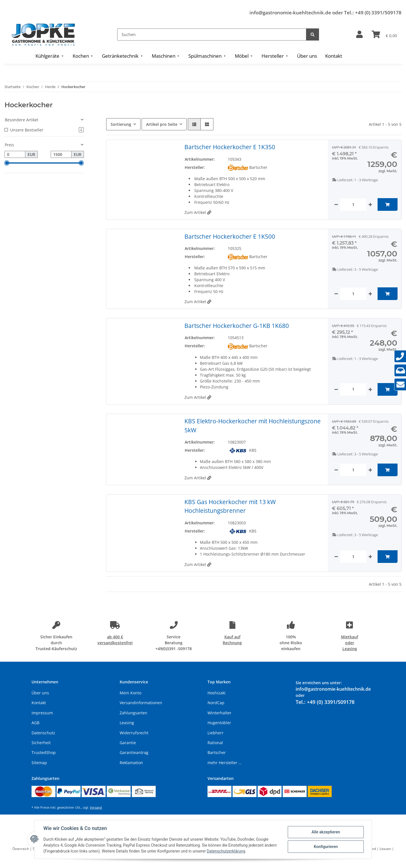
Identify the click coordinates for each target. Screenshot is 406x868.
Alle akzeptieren (326, 832)
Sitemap (39, 763)
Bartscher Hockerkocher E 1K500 (230, 236)
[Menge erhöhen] (370, 204)
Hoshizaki (217, 693)
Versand (96, 807)
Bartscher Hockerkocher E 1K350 (230, 147)
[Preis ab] (15, 155)
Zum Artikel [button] (198, 212)
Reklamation (131, 763)
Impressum (42, 713)
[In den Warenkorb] (388, 204)
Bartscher (217, 752)
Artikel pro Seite (162, 124)
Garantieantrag (134, 752)
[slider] (7, 163)
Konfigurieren (326, 847)
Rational (215, 743)
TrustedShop (44, 752)
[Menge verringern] (336, 204)
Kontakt (39, 703)
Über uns (40, 693)
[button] (359, 35)
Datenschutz (43, 733)
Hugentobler (219, 723)
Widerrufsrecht (134, 733)
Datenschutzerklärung (226, 851)
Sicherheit (41, 743)
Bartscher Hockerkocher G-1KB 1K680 (237, 326)
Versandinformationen (141, 703)
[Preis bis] (61, 155)
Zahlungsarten (133, 713)
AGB (35, 723)
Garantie (128, 743)
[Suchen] (212, 34)
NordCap (216, 703)
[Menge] (353, 204)
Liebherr (216, 733)
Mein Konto (130, 693)
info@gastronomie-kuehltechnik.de (290, 13)
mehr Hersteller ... (225, 763)
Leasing (127, 723)
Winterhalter (219, 713)
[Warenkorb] (384, 35)
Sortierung (121, 124)
